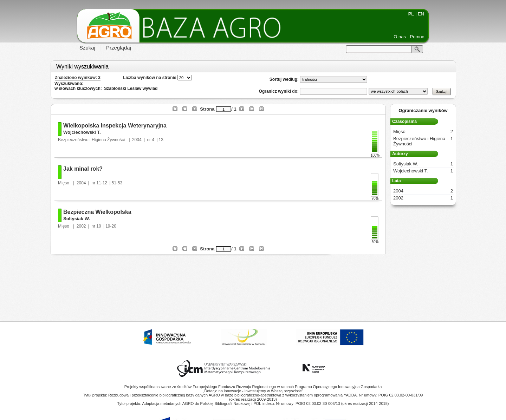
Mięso (64, 183)
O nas (400, 37)
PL (411, 14)
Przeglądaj (119, 48)
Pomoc (417, 37)
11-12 (102, 183)
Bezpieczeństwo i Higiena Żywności (92, 140)
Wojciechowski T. (82, 132)
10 (99, 226)
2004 (137, 140)
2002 (81, 226)
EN (421, 14)
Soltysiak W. (77, 219)
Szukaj (87, 48)
